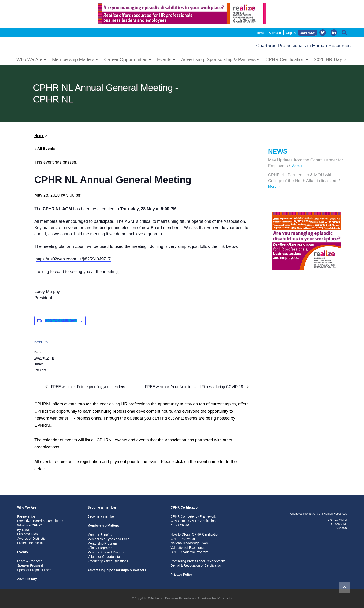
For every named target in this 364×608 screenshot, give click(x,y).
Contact (275, 33)
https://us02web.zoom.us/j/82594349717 (73, 259)
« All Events (45, 149)
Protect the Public (30, 543)
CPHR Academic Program (189, 552)
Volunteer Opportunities (104, 557)
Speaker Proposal (30, 565)
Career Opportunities (126, 59)
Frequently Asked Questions (108, 561)
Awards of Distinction (32, 539)
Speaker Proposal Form (34, 570)
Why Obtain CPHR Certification (193, 521)
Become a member (102, 507)
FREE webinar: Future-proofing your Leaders (88, 387)
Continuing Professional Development (198, 561)
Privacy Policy (181, 575)
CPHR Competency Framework (193, 516)
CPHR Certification (285, 59)
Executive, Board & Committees (40, 521)
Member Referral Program (106, 552)
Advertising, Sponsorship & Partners (218, 59)
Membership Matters (73, 59)
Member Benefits (100, 535)
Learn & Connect (29, 561)
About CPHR (180, 525)
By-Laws (23, 530)
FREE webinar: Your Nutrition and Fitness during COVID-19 (195, 387)
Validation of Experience (188, 548)
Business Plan (28, 534)
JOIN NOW (307, 33)
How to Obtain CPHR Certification (195, 534)
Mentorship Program (102, 543)
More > (297, 166)
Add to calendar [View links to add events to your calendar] (61, 321)
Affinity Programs (100, 548)
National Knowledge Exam (189, 543)
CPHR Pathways (182, 539)
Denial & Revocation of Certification (196, 565)
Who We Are (29, 59)
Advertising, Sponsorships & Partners (117, 570)
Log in (291, 33)
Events (164, 59)
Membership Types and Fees (108, 539)
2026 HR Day (328, 59)
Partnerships (26, 516)
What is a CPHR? (30, 525)
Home (260, 33)
